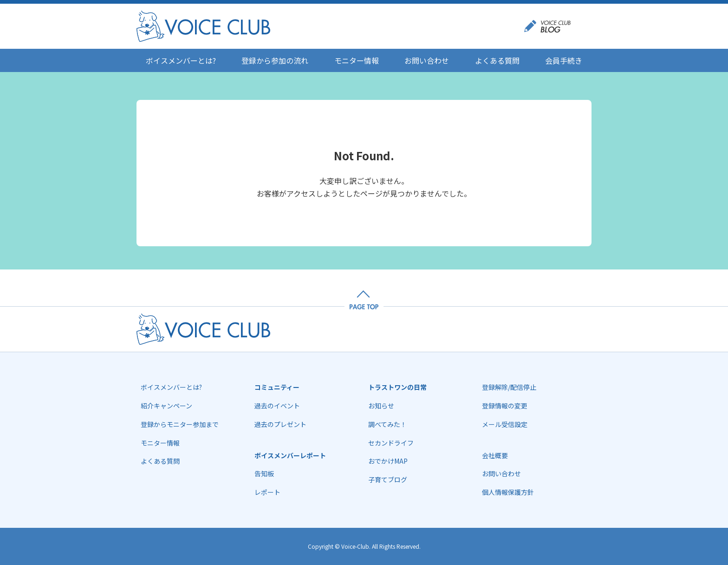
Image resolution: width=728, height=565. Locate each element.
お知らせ (381, 406)
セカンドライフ (391, 443)
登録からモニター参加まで (180, 424)
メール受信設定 (505, 424)
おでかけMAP (388, 461)
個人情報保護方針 (508, 492)
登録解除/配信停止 (509, 387)
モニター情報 (357, 60)
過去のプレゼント (280, 424)
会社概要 (495, 455)
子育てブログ (388, 480)
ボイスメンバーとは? (181, 60)
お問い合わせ (427, 60)
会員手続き (564, 60)
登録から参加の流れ (275, 60)
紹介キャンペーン (166, 406)
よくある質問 (497, 60)
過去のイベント (277, 406)
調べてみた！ (387, 424)
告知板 (264, 473)
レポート (267, 492)
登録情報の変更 (505, 406)
